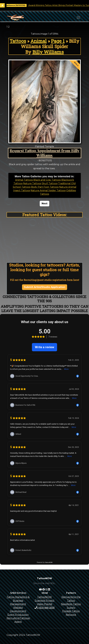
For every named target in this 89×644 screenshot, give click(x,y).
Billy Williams (48, 52)
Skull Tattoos (50, 183)
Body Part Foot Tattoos (45, 187)
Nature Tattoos (32, 183)
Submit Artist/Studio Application (45, 287)
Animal (39, 41)
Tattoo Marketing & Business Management (18, 601)
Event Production (18, 615)
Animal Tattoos (24, 180)
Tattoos (18, 41)
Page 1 (58, 41)
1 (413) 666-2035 (45, 608)
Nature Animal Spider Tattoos (48, 190)
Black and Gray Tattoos (47, 180)
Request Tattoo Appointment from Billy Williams (45, 153)
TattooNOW (44, 597)
